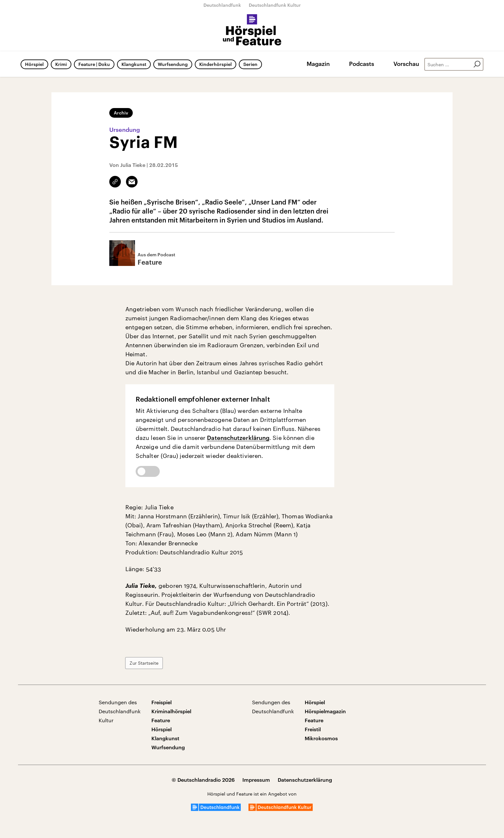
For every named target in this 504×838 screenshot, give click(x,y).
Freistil (313, 729)
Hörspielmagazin (325, 711)
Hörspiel (34, 64)
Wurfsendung (173, 64)
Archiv (121, 113)
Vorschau (406, 64)
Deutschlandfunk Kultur (275, 5)
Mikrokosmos (321, 738)
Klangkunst (134, 64)
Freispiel (162, 702)
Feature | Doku (94, 64)
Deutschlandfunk (222, 5)
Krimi (61, 64)
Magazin (318, 64)
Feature (161, 720)
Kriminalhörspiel (171, 711)
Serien (250, 64)
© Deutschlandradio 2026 (203, 780)
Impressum (256, 780)
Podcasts (362, 64)
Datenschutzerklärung (238, 438)
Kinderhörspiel (216, 64)
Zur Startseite (144, 663)
